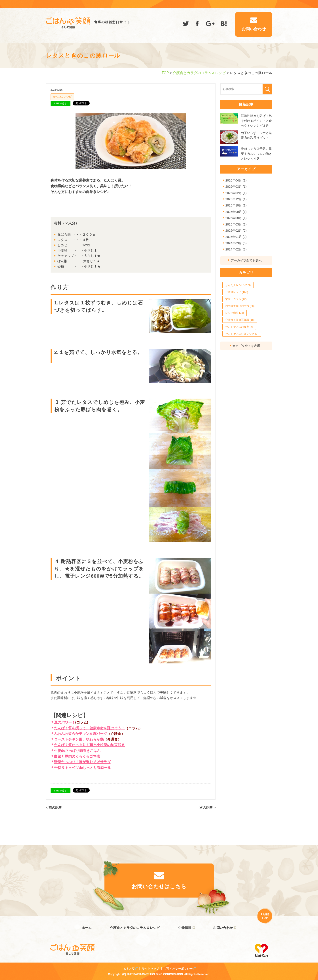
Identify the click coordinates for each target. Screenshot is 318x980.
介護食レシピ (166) (237, 292)
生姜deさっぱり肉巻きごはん (77, 751)
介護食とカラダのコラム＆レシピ (199, 73)
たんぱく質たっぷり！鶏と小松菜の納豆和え (89, 745)
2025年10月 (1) (236, 205)
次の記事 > (207, 807)
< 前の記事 (54, 807)
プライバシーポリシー (178, 969)
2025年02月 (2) (236, 231)
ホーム (87, 928)
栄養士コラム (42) (236, 299)
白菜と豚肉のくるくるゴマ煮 (77, 756)
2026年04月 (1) (236, 180)
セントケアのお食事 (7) (239, 327)
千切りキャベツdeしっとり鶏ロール (83, 768)
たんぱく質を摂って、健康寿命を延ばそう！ (89, 728)
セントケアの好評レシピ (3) (242, 334)
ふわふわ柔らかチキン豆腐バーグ (81, 734)
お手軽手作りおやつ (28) (240, 306)
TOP (165, 73)
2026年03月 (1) (236, 187)
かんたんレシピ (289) (238, 285)
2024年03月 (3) (236, 243)
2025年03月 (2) (236, 224)
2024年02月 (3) (236, 249)
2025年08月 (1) (236, 218)
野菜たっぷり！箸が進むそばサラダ (82, 762)
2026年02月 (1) (236, 193)
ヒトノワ (129, 969)
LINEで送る (60, 103)
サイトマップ (150, 969)
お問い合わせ (223, 928)
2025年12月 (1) (236, 199)
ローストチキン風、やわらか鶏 (79, 739)
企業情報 (185, 928)
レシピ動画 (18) (235, 313)
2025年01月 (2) (236, 237)
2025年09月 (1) (236, 212)
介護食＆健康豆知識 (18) (240, 320)
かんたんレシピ (62, 97)
